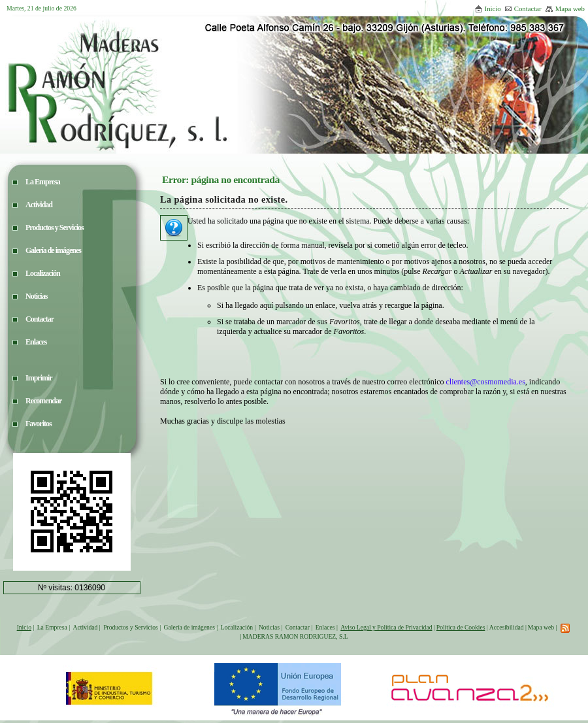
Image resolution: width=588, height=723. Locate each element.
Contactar (523, 8)
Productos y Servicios (131, 627)
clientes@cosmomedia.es (485, 382)
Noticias (269, 627)
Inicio (488, 8)
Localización (237, 627)
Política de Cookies (461, 627)
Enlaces (325, 627)
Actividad (86, 627)
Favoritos (39, 424)
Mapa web (565, 8)
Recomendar (43, 401)
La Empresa (52, 627)
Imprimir (39, 378)
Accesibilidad (507, 627)
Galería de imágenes (189, 627)
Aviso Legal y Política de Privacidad (386, 627)
